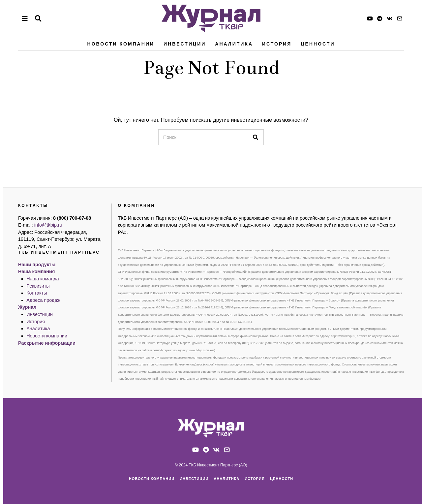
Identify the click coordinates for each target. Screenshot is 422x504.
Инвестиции (185, 44)
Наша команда (43, 279)
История (277, 44)
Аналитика (234, 44)
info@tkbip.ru (48, 225)
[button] (256, 137)
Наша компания (36, 271)
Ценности (318, 44)
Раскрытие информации (47, 343)
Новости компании (121, 44)
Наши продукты (37, 265)
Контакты (37, 293)
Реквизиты (38, 286)
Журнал (27, 307)
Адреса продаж (43, 300)
